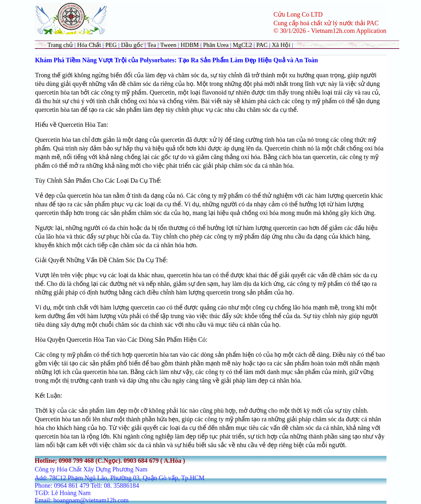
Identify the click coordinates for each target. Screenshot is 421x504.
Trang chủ (60, 45)
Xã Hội (282, 45)
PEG (111, 45)
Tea (152, 45)
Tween (168, 45)
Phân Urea (216, 45)
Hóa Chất (89, 45)
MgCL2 (242, 45)
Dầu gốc (132, 45)
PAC (262, 45)
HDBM (190, 45)
